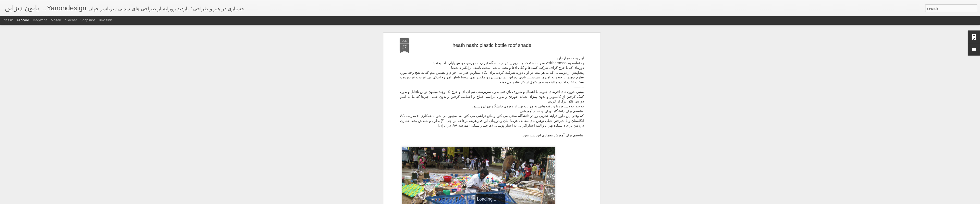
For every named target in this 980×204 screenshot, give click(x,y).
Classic (8, 20)
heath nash (434, 80)
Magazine (40, 20)
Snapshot (88, 20)
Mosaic (56, 20)
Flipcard (23, 20)
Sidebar (71, 20)
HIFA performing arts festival (424, 84)
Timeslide (105, 20)
